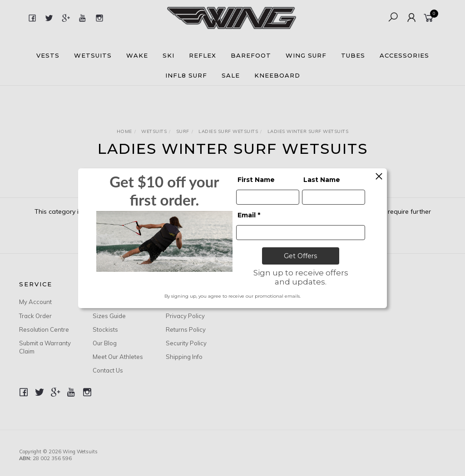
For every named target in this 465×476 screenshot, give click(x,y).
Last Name (322, 180)
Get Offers (300, 256)
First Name (256, 180)
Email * (249, 215)
